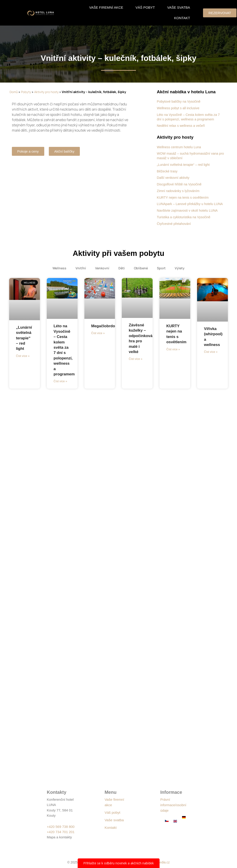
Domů (14, 92)
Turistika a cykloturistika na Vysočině (185, 221)
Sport (161, 272)
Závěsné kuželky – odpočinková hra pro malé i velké (141, 344)
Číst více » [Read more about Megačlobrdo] (98, 337)
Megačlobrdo (104, 329)
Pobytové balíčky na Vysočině (180, 101)
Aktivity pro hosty (47, 92)
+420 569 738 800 (61, 827)
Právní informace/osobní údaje (174, 805)
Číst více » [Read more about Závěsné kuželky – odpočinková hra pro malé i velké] (135, 368)
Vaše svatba (179, 7)
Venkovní (102, 272)
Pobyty (26, 92)
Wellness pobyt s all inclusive (179, 108)
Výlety (180, 272)
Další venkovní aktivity (174, 177)
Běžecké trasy (168, 171)
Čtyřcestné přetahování (175, 227)
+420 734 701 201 (61, 832)
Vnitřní (81, 272)
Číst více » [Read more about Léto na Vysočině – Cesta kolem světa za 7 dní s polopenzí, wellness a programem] (60, 385)
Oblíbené (141, 272)
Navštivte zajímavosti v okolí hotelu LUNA (189, 214)
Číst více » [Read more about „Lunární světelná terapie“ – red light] (22, 360)
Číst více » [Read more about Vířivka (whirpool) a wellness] (210, 356)
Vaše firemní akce (106, 7)
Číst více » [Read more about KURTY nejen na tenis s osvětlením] (173, 353)
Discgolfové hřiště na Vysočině (180, 184)
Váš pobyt (145, 7)
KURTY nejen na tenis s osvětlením (184, 197)
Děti (122, 272)
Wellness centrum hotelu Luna (180, 147)
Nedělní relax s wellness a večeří (182, 125)
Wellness (59, 272)
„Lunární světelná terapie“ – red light (184, 164)
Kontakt (182, 18)
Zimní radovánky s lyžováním (179, 190)
